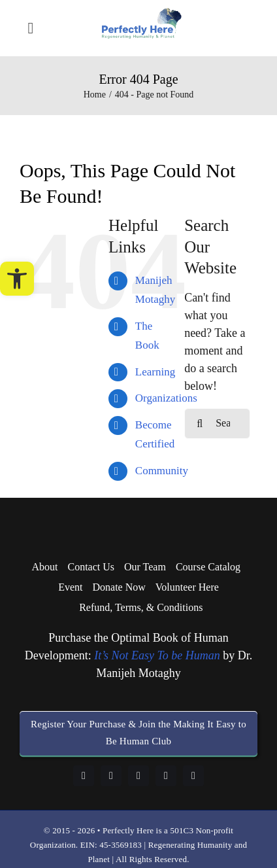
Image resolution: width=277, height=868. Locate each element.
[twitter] (193, 776)
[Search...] (217, 424)
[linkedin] (111, 776)
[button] (17, 279)
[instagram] (138, 776)
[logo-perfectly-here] (142, 14)
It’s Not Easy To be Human (157, 655)
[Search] (200, 424)
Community (162, 471)
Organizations (166, 398)
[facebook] (84, 776)
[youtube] (166, 776)
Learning (155, 372)
